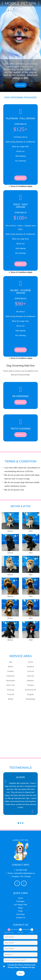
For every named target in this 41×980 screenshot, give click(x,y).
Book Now (20, 85)
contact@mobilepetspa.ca (24, 876)
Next (20, 976)
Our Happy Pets (21, 908)
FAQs (21, 914)
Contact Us (21, 921)
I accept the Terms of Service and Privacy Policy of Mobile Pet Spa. (20, 969)
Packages (21, 904)
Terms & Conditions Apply (21, 186)
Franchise (20, 917)
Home (20, 901)
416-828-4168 (22, 873)
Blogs (21, 911)
